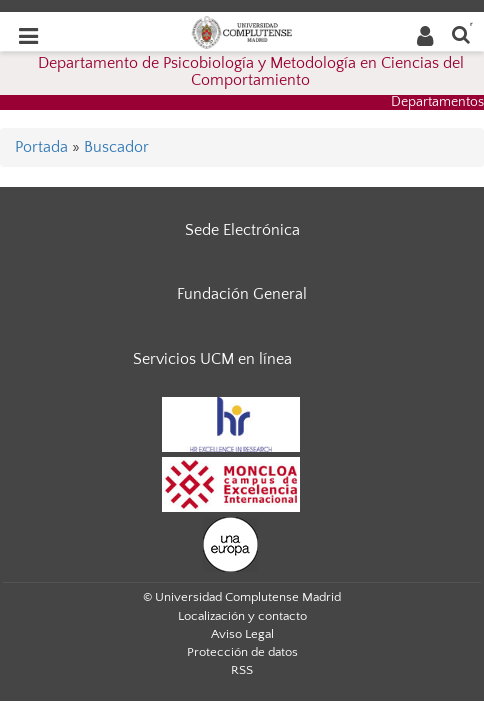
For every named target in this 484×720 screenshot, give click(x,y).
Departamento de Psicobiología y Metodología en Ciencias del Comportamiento (251, 72)
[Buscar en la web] (461, 33)
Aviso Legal (242, 634)
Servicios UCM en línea (212, 359)
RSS (242, 670)
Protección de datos (242, 652)
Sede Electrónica (242, 230)
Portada (41, 147)
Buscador (116, 147)
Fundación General (242, 294)
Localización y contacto (242, 616)
